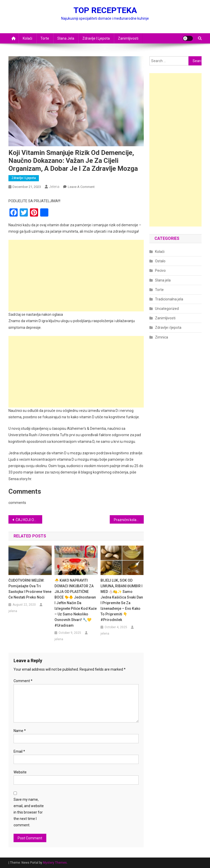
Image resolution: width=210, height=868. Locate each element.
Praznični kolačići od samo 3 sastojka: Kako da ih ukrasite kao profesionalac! (129, 520)
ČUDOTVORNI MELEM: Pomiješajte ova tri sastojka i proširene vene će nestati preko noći (30, 589)
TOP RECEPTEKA (105, 10)
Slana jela (66, 38)
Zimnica (162, 337)
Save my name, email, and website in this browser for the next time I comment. (29, 812)
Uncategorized (167, 309)
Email (19, 751)
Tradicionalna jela (169, 299)
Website (20, 772)
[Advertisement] (76, 276)
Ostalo (160, 261)
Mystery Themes (55, 863)
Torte (45, 38)
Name (20, 731)
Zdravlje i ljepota (96, 38)
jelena (54, 187)
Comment (23, 681)
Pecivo (160, 270)
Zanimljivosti (128, 38)
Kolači (27, 38)
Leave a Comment (81, 187)
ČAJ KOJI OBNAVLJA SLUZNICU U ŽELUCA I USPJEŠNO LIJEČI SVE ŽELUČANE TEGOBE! (29, 520)
